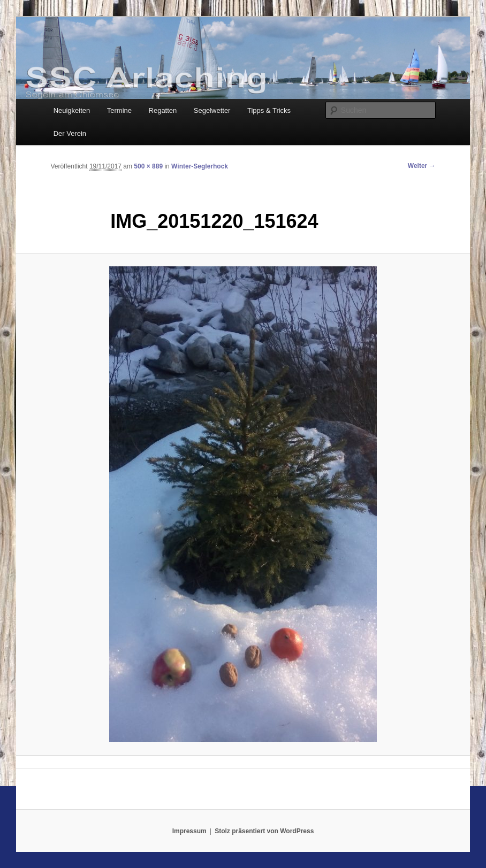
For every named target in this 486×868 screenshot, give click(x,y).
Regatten (163, 110)
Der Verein (70, 133)
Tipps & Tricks (269, 110)
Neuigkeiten (72, 110)
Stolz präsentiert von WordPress (264, 831)
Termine (119, 110)
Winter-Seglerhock (200, 166)
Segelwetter (212, 110)
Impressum (189, 831)
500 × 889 (148, 166)
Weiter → (422, 166)
